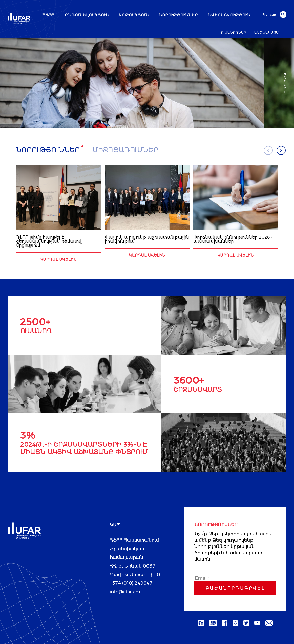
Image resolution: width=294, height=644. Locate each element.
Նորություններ (48, 150)
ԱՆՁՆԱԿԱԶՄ (267, 33)
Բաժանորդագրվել (235, 588)
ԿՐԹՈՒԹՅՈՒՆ (134, 15)
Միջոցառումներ (126, 150)
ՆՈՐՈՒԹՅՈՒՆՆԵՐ (178, 15)
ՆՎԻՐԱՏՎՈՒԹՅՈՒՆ (229, 15)
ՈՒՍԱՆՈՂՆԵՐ (234, 33)
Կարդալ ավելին (59, 259)
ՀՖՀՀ (49, 15)
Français (270, 15)
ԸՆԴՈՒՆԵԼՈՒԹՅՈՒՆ (87, 15)
